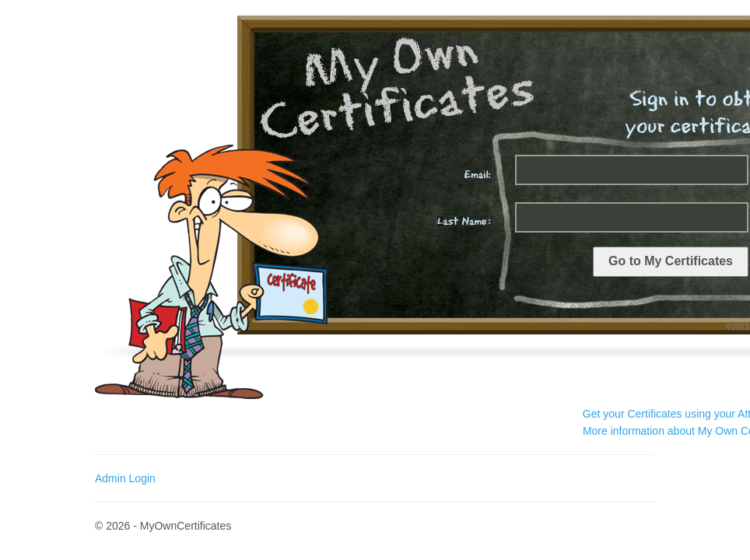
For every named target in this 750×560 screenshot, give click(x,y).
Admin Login (125, 478)
